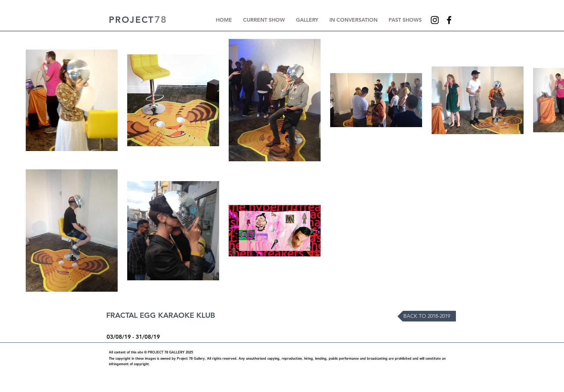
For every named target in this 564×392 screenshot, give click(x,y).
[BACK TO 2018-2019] (427, 316)
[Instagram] (435, 20)
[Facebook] (449, 20)
